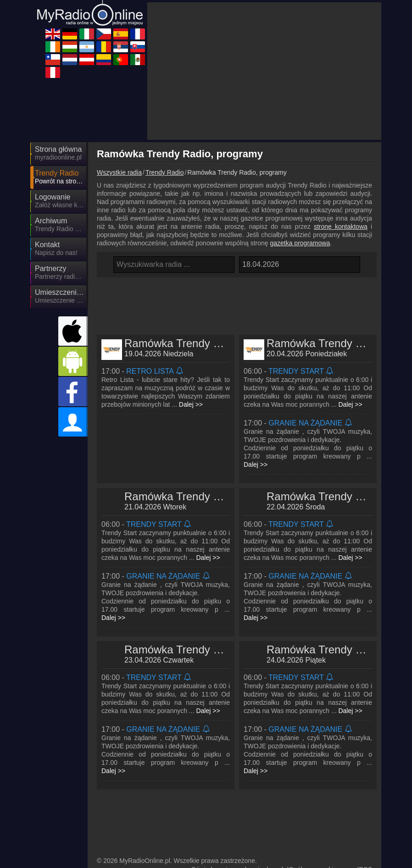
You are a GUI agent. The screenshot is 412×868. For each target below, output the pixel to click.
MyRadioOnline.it (295, 768)
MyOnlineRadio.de (216, 768)
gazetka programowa (300, 160)
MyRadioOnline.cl (132, 821)
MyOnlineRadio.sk (297, 807)
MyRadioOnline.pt (214, 834)
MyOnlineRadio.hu (216, 794)
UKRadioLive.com (133, 768)
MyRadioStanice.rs (216, 807)
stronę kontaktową (341, 144)
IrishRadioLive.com (134, 794)
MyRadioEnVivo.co (134, 834)
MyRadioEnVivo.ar (298, 794)
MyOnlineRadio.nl (214, 821)
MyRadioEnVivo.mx (299, 834)
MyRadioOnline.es (215, 781)
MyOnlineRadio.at (297, 821)
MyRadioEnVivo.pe (134, 847)
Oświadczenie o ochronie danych (238, 750)
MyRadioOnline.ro (133, 807)
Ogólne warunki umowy (322, 750)
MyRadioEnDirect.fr (299, 781)
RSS (365, 750)
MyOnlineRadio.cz (133, 781)
